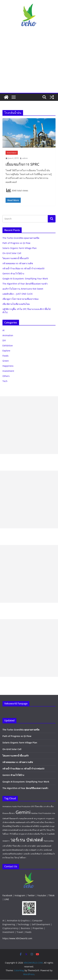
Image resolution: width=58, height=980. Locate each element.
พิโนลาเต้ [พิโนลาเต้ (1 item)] (36, 830)
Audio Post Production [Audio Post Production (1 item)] (21, 807)
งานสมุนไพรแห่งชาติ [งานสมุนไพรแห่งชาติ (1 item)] (26, 819)
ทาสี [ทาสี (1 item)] (27, 822)
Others (6, 376)
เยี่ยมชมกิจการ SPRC (22, 164)
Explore (6, 351)
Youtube (42, 895)
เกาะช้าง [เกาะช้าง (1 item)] (40, 850)
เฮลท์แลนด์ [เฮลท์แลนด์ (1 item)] (48, 850)
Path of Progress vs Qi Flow (16, 243)
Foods (5, 356)
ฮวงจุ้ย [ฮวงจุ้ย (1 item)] (26, 850)
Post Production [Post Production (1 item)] (45, 813)
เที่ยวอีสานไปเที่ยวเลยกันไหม (16, 304)
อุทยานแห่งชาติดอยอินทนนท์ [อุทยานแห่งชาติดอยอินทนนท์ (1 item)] (13, 850)
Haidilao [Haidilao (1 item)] (34, 813)
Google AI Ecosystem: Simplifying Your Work (25, 279)
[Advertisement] (29, 62)
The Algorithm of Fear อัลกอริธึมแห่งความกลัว (25, 284)
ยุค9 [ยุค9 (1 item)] (41, 830)
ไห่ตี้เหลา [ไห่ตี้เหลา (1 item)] (23, 858)
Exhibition (8, 346)
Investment (12, 153)
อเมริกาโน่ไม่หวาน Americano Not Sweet (23, 289)
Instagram (20, 895)
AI (3, 330)
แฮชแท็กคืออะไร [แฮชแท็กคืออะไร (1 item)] (36, 854)
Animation (8, 335)
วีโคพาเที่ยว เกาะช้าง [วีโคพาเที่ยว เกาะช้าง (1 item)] (20, 846)
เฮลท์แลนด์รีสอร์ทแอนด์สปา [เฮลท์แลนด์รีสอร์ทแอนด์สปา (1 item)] (13, 854)
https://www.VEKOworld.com (17, 938)
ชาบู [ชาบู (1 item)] (35, 819)
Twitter (31, 895)
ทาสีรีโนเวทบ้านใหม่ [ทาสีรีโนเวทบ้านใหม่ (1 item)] (37, 822)
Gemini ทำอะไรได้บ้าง (13, 273)
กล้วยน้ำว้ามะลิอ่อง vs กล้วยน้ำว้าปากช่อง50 (23, 268)
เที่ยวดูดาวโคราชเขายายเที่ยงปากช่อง (20, 299)
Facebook (7, 895)
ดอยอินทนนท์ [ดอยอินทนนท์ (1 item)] (20, 822)
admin (25, 158)
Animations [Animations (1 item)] (7, 807)
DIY (4, 340)
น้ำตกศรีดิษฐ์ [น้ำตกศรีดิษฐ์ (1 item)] (7, 826)
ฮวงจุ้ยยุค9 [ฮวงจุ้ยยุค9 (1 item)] (32, 850)
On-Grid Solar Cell (12, 253)
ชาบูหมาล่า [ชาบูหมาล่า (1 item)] (42, 819)
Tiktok (51, 895)
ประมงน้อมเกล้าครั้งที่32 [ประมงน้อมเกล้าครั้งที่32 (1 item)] (30, 826)
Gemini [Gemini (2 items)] (23, 812)
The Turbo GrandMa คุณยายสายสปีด (21, 238)
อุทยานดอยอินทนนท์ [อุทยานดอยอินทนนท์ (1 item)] (44, 846)
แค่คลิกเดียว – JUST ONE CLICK (18, 294)
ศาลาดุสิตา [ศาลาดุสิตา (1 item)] (32, 846)
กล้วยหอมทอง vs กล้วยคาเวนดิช (18, 263)
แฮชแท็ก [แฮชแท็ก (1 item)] (27, 854)
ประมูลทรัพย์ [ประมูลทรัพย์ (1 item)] (44, 826)
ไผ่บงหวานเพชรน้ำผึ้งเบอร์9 (16, 258)
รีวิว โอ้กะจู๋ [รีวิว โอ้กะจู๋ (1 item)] (47, 830)
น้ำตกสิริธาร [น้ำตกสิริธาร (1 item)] (17, 826)
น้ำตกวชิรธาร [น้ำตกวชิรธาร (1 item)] (49, 822)
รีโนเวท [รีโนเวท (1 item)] (43, 834)
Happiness (8, 366)
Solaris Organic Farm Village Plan (20, 248)
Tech (5, 381)
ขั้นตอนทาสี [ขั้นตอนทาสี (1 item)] (13, 819)
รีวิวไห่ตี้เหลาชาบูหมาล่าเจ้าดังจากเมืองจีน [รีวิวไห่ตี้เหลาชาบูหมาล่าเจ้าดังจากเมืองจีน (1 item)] (25, 834)
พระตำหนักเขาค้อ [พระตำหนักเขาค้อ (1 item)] (25, 830)
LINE (7, 899)
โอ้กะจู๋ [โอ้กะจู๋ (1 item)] (17, 858)
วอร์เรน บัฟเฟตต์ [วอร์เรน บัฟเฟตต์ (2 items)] (27, 840)
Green (6, 361)
